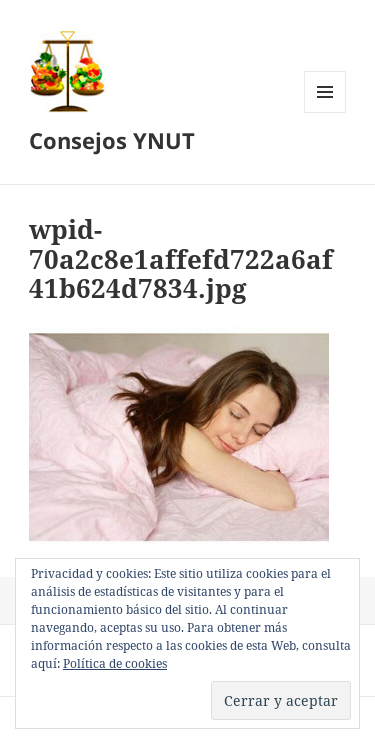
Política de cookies (115, 663)
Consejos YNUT (112, 140)
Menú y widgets (325, 112)
